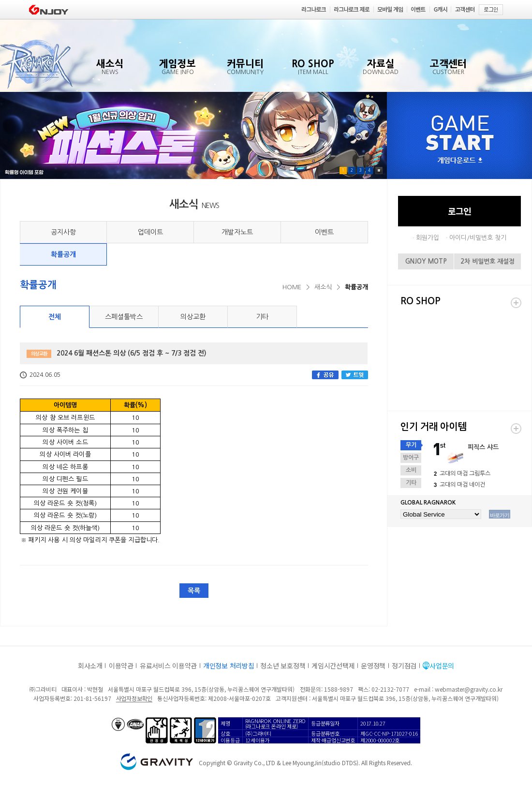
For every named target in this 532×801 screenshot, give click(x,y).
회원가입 (428, 238)
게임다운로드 (460, 161)
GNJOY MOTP (426, 261)
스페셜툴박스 (124, 317)
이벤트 (324, 232)
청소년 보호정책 (283, 666)
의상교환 (193, 317)
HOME (292, 287)
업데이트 (150, 232)
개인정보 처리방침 (229, 666)
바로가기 (500, 515)
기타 (262, 317)
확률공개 (63, 254)
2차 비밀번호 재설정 (488, 261)
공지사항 (63, 232)
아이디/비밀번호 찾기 (478, 238)
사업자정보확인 (134, 698)
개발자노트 (237, 232)
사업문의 (442, 666)
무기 (411, 445)
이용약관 (121, 666)
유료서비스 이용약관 (168, 666)
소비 (411, 470)
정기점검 (404, 666)
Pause (379, 171)
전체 (55, 317)
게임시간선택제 (333, 666)
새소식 (323, 287)
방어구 (411, 458)
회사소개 (90, 666)
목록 (194, 591)
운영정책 (373, 666)
